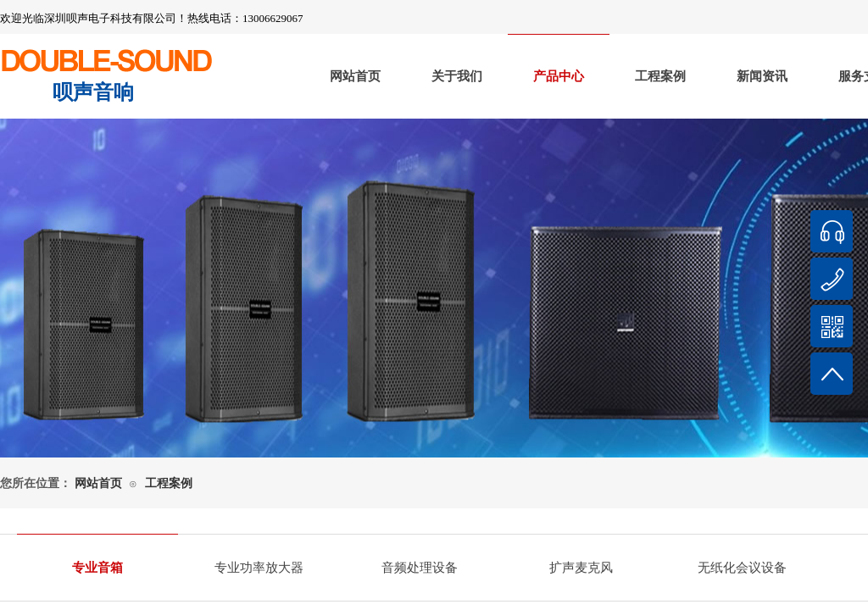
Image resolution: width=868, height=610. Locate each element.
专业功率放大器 (259, 568)
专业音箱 (97, 568)
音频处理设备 (420, 568)
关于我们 (457, 76)
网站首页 (355, 76)
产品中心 (559, 76)
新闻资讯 (762, 76)
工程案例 (660, 76)
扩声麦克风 (581, 568)
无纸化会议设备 (742, 568)
